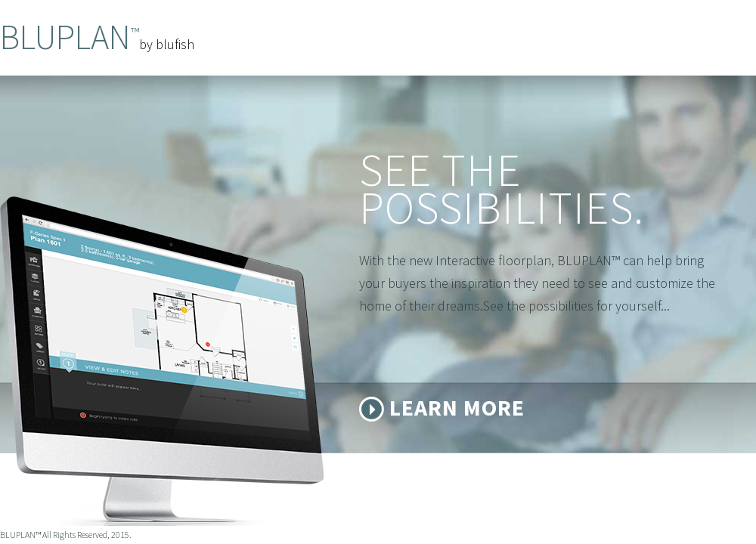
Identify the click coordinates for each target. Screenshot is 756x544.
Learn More (457, 407)
